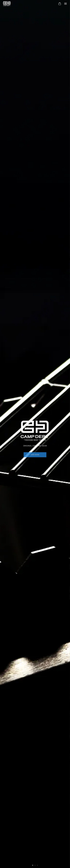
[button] (33, 865)
